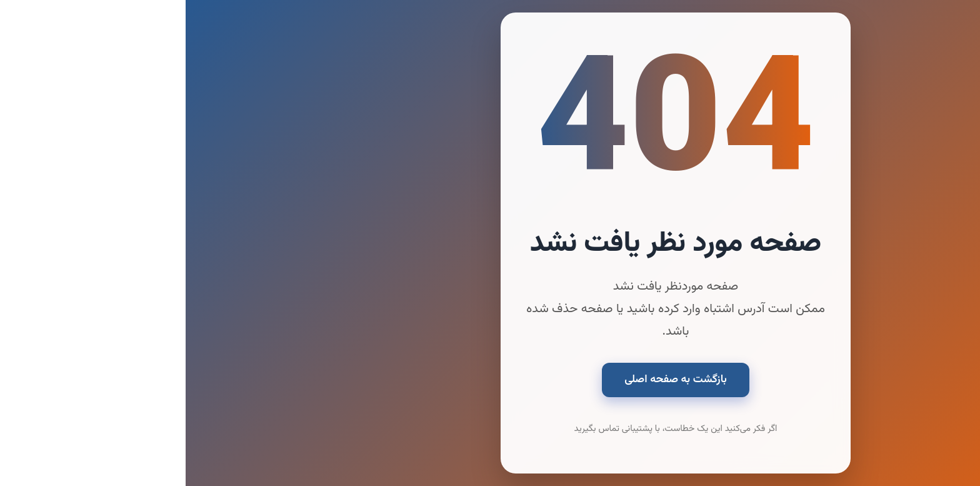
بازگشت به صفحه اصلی (490, 379)
